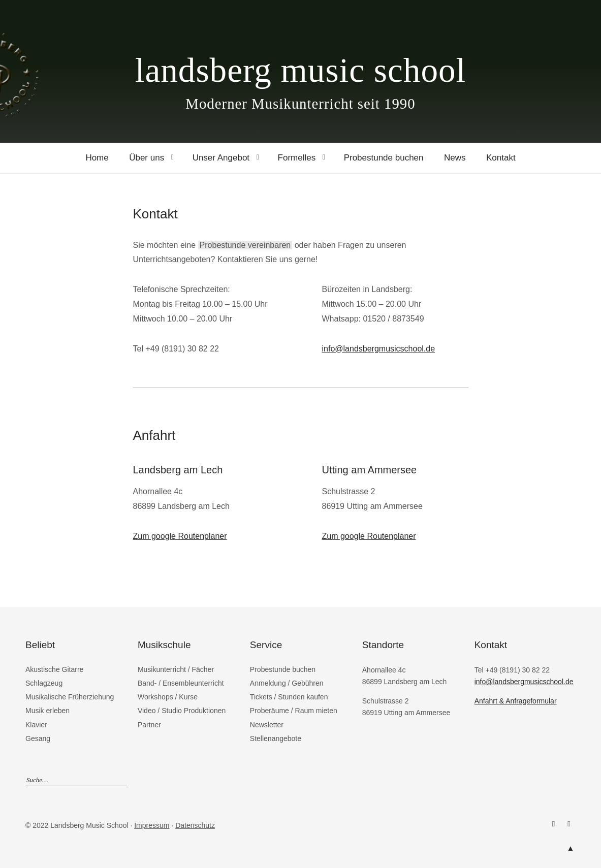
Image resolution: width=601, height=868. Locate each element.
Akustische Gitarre (54, 669)
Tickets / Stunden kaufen (289, 697)
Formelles (297, 158)
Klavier (36, 725)
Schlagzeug (44, 683)
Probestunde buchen (384, 158)
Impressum (152, 825)
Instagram (569, 824)
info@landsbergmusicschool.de (379, 349)
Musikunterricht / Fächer (176, 669)
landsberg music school (301, 70)
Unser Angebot (221, 158)
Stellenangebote (276, 738)
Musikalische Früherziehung (70, 697)
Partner (149, 725)
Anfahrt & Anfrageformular (516, 701)
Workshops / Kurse (168, 697)
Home (97, 158)
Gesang (38, 738)
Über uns (147, 158)
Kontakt (501, 158)
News (455, 158)
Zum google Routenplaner (180, 536)
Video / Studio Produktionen (182, 711)
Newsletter (267, 725)
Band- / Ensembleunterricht (181, 683)
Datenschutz (195, 825)
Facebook (554, 824)
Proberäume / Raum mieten (294, 711)
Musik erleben (48, 711)
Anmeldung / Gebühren (287, 683)
